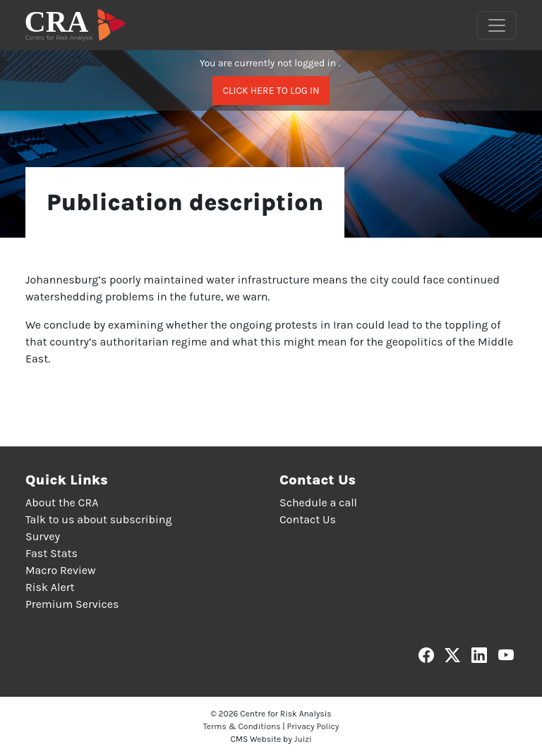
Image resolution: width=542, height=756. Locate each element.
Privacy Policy (313, 726)
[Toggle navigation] (497, 25)
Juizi (303, 739)
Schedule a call (318, 502)
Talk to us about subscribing (98, 519)
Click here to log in (271, 91)
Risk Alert (50, 587)
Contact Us (308, 519)
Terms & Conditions (242, 726)
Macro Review (61, 570)
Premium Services (72, 604)
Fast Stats (52, 553)
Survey (43, 536)
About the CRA (62, 502)
